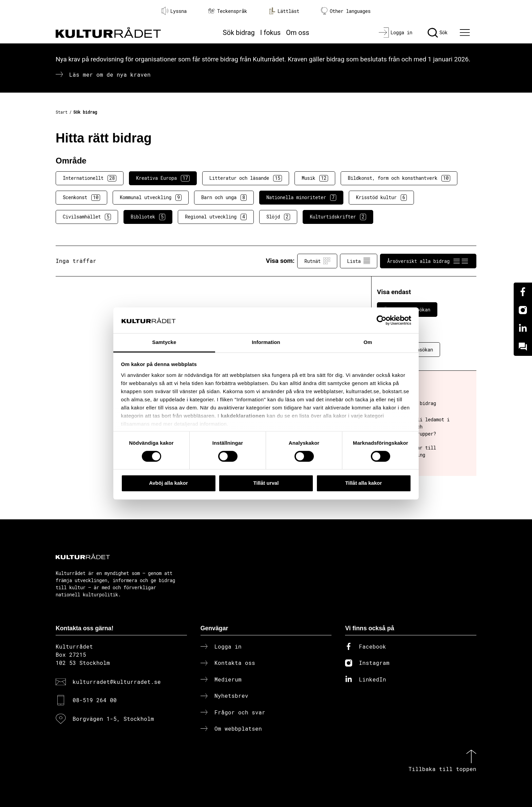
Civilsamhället (87, 217)
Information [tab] (266, 342)
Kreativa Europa (163, 178)
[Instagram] (523, 310)
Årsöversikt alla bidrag (428, 261)
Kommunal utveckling (151, 197)
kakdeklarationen (243, 416)
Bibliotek (148, 217)
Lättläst (284, 11)
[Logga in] (395, 33)
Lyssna (174, 11)
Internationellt (90, 178)
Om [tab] (368, 342)
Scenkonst (81, 197)
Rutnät (317, 261)
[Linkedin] (523, 328)
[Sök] (438, 33)
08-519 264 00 (95, 700)
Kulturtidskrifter (338, 217)
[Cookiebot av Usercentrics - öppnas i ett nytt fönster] (382, 320)
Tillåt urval (266, 483)
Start (62, 112)
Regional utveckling (216, 217)
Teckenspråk (228, 11)
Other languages (346, 11)
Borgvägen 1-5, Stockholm (113, 719)
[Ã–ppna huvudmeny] (466, 33)
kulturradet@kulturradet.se (117, 682)
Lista (359, 261)
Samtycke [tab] (164, 342)
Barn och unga (224, 197)
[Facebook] (523, 292)
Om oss (298, 33)
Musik (315, 178)
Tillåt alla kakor (363, 483)
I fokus (270, 33)
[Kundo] (523, 347)
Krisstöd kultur (381, 197)
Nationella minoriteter (301, 197)
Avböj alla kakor (168, 483)
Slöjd (278, 217)
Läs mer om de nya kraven (110, 74)
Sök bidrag (239, 33)
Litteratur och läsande (246, 178)
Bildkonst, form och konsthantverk (399, 178)
